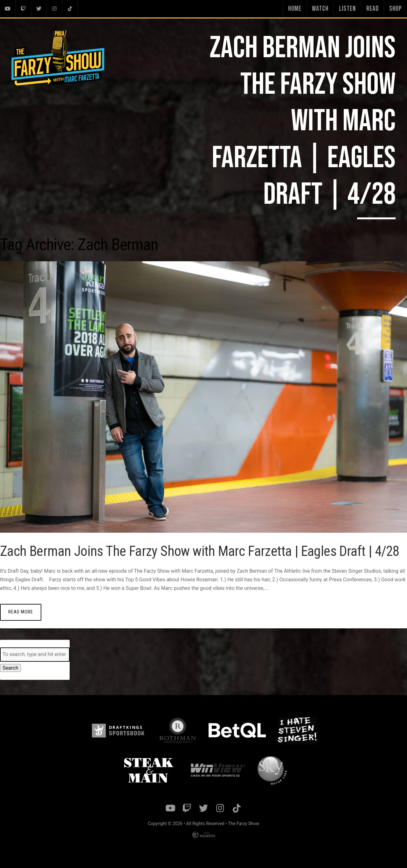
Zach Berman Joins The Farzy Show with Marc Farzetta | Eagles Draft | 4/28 (189, 555)
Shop (396, 9)
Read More (21, 624)
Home (295, 9)
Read (373, 9)
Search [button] (10, 676)
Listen (347, 9)
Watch (320, 9)
